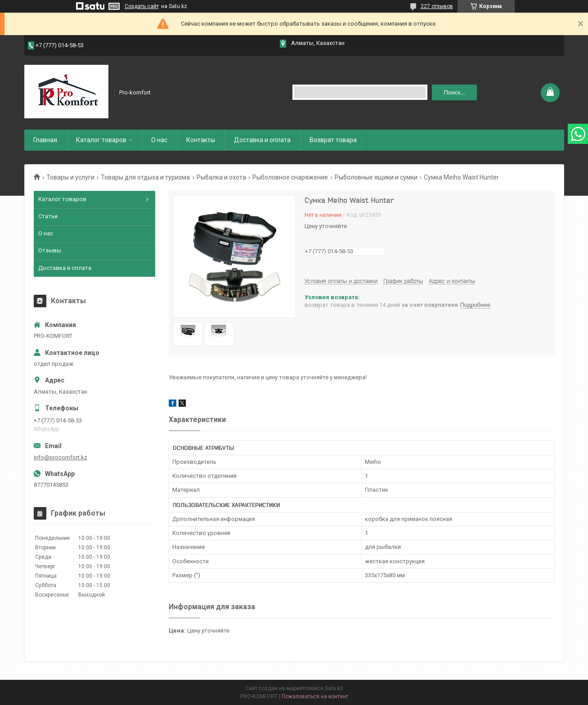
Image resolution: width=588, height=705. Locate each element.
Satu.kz (334, 688)
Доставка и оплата (262, 140)
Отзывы (50, 250)
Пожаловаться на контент (315, 696)
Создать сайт (142, 6)
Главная (45, 140)
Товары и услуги (70, 177)
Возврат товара (333, 140)
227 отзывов (437, 6)
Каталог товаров (101, 140)
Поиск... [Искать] (454, 92)
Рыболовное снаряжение (290, 177)
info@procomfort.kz (61, 457)
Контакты (201, 140)
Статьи (48, 216)
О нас (159, 140)
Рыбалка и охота (221, 177)
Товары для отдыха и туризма (145, 177)
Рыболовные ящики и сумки (376, 177)
